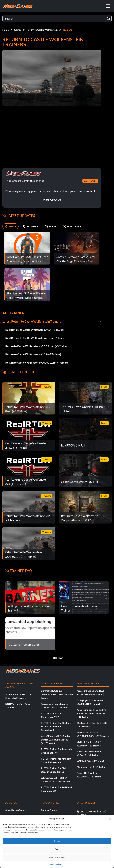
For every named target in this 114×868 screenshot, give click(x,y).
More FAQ (57, 658)
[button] (110, 819)
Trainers (67, 30)
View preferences (57, 857)
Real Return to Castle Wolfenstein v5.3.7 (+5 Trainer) (36, 338)
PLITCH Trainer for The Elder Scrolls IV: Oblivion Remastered (56, 726)
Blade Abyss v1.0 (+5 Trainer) (92, 767)
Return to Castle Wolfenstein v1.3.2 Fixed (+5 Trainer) (37, 346)
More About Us (52, 200)
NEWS (10, 226)
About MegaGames (15, 810)
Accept (57, 841)
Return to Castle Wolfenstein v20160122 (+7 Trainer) (37, 363)
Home (6, 30)
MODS (50, 226)
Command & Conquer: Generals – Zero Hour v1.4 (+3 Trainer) (57, 694)
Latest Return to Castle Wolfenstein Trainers (32, 321)
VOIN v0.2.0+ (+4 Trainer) (90, 761)
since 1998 (89, 181)
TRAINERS (30, 226)
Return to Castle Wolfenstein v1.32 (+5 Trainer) (33, 354)
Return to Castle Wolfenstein (42, 30)
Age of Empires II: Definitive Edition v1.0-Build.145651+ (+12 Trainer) (56, 740)
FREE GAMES (72, 226)
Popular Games (49, 810)
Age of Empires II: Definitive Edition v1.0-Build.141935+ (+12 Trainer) (91, 713)
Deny (57, 849)
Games (18, 30)
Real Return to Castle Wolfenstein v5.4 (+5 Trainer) (35, 330)
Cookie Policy (56, 864)
